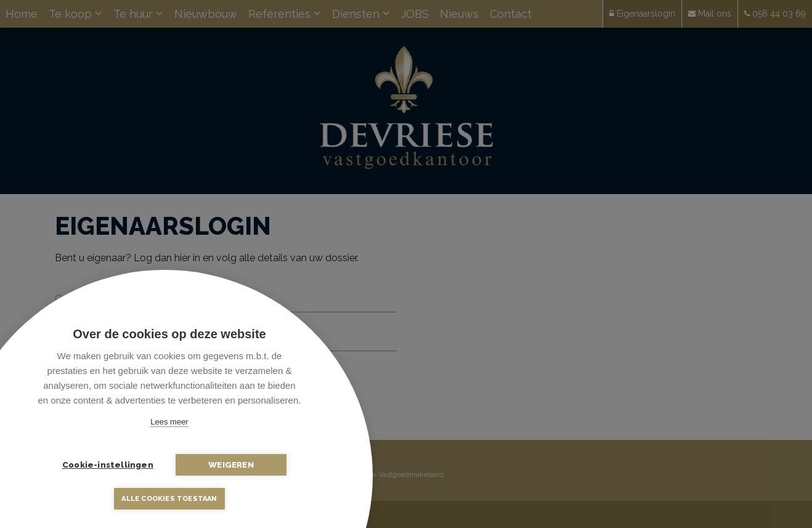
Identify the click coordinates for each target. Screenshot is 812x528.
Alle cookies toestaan (169, 499)
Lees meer (169, 422)
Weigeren (231, 465)
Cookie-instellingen (108, 465)
